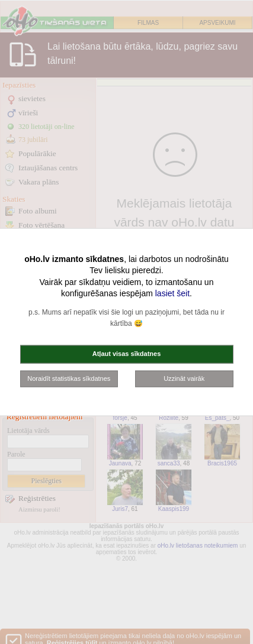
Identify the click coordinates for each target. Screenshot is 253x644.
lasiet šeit (172, 293)
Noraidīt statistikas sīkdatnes (69, 378)
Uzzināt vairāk (184, 378)
